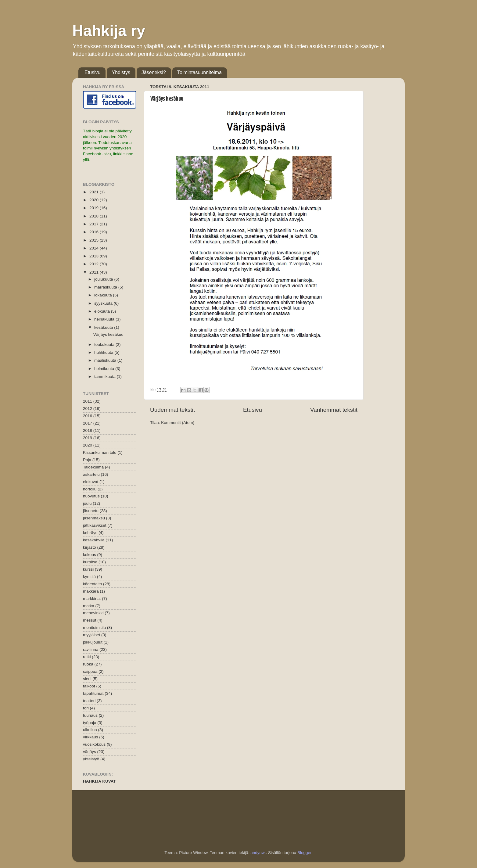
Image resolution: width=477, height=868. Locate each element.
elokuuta (103, 311)
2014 (95, 248)
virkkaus (91, 737)
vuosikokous (94, 744)
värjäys (90, 752)
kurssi (88, 569)
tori (86, 708)
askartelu (91, 474)
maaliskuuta (106, 360)
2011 (95, 272)
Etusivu (92, 72)
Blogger (304, 853)
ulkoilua (90, 730)
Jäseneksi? (154, 72)
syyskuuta (104, 303)
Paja (87, 460)
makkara (91, 591)
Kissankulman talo (100, 452)
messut (90, 620)
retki (87, 657)
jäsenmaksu (94, 518)
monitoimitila (94, 628)
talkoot (89, 686)
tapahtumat (93, 693)
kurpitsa (90, 562)
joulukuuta (104, 279)
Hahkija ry (109, 31)
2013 (95, 256)
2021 (95, 192)
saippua (90, 671)
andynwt (258, 853)
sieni (87, 679)
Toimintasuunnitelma (199, 72)
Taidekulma (93, 467)
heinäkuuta (105, 319)
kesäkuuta (104, 327)
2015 (95, 240)
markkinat (92, 599)
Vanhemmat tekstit (334, 410)
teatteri (89, 701)
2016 (95, 232)
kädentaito (92, 584)
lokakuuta (104, 295)
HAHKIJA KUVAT (99, 781)
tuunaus (90, 715)
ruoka (88, 664)
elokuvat (91, 482)
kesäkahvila (94, 540)
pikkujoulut (93, 642)
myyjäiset (91, 635)
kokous (90, 555)
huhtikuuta (104, 352)
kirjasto (90, 547)
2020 (95, 200)
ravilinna (91, 649)
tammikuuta (106, 377)
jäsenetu (91, 511)
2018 (95, 216)
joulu (87, 503)
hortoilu (90, 489)
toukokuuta (105, 344)
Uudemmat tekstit (172, 410)
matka (89, 606)
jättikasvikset (95, 525)
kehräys (90, 533)
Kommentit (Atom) (178, 423)
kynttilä (89, 577)
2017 (95, 224)
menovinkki (93, 613)
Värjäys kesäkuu (167, 99)
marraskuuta (106, 287)
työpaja (90, 723)
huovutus (91, 496)
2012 (95, 264)
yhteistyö (91, 759)
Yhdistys (121, 72)
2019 (95, 208)
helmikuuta (105, 369)
